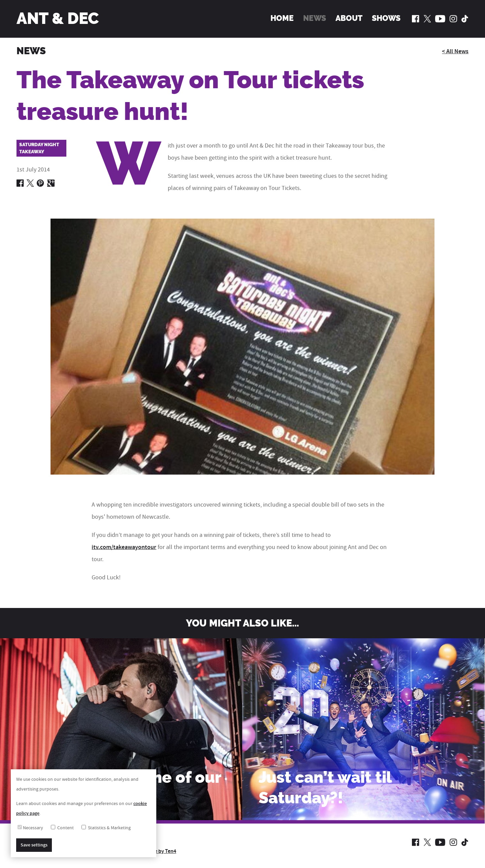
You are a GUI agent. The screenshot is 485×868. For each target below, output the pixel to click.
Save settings (34, 845)
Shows (386, 18)
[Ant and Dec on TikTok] (465, 19)
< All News (455, 52)
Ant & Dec (58, 19)
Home (282, 18)
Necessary (30, 828)
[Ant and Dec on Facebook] (416, 19)
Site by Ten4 (162, 851)
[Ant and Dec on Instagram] (453, 19)
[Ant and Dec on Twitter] (427, 19)
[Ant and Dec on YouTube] (440, 19)
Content (62, 828)
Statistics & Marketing (106, 828)
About (349, 18)
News (315, 18)
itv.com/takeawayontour (124, 547)
